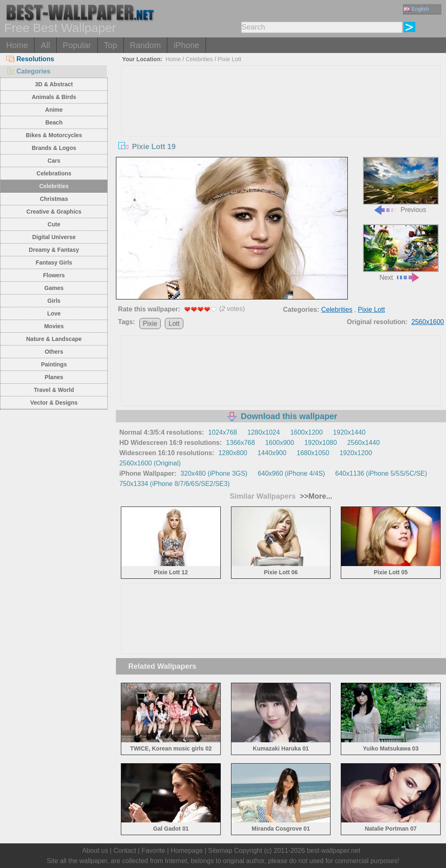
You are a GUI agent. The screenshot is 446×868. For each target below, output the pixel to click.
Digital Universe (54, 237)
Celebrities (54, 186)
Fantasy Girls (54, 262)
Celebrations (54, 173)
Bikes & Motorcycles (54, 135)
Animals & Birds (54, 97)
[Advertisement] (281, 127)
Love (54, 313)
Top (111, 45)
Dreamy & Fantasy (54, 250)
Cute (54, 224)
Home (17, 45)
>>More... (315, 496)
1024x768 (222, 432)
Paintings (54, 364)
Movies (54, 326)
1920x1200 (356, 453)
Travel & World (54, 390)
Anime (54, 110)
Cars (54, 161)
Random (146, 45)
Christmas (54, 199)
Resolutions (30, 59)
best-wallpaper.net (333, 851)
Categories (28, 71)
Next (401, 253)
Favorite (153, 851)
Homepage (187, 851)
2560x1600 (428, 322)
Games (54, 288)
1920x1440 (349, 432)
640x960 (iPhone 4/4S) (291, 473)
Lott (174, 323)
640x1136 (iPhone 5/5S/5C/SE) (381, 473)
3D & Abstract (54, 84)
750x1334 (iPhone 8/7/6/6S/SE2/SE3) (174, 484)
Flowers (54, 275)
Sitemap (220, 851)
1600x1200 (306, 432)
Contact (125, 851)
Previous (401, 185)
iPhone (186, 45)
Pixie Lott (229, 59)
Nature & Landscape (54, 339)
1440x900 (272, 453)
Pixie (150, 323)
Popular (77, 45)
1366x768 (240, 443)
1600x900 (280, 443)
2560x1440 (364, 443)
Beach (54, 122)
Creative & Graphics (54, 212)
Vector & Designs (54, 403)
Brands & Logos (54, 148)
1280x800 (233, 453)
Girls (54, 301)
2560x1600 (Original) (150, 463)
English (416, 9)
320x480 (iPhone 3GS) (214, 473)
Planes (54, 377)
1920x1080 (320, 443)
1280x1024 (264, 432)
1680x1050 (313, 453)
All (45, 45)
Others (54, 352)
